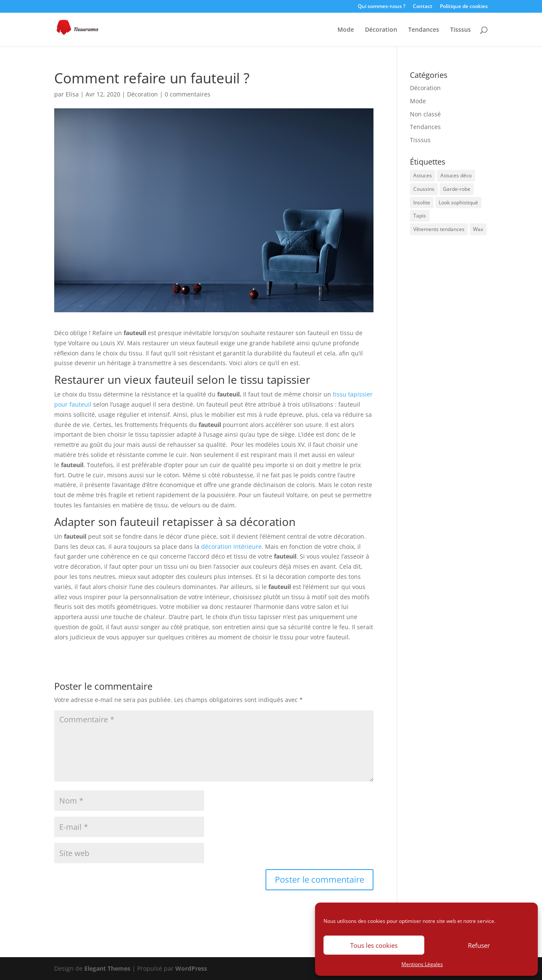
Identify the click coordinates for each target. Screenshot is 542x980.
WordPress (191, 968)
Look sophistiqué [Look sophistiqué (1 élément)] (458, 202)
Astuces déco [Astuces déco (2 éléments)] (456, 175)
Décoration (381, 30)
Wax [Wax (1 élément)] (478, 229)
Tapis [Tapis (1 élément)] (420, 216)
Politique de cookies (464, 7)
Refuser (479, 945)
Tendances (424, 30)
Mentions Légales (422, 964)
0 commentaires (188, 94)
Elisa (72, 94)
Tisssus (460, 30)
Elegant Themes (107, 968)
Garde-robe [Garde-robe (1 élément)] (457, 189)
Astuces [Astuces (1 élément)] (423, 175)
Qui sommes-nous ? (382, 7)
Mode (346, 30)
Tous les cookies (374, 945)
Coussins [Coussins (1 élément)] (424, 189)
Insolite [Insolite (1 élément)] (422, 202)
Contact (423, 7)
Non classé (425, 114)
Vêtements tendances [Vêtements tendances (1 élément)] (439, 229)
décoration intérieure (231, 546)
